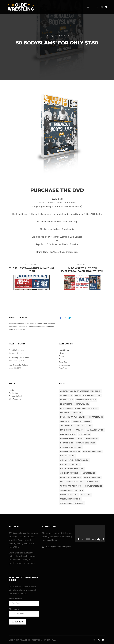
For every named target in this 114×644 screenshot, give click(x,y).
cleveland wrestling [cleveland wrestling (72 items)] (86, 400)
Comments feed (15, 396)
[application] (90, 534)
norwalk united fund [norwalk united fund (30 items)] (70, 452)
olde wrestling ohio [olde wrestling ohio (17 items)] (70, 464)
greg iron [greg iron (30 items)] (77, 413)
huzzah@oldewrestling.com (57, 547)
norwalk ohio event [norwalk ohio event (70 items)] (86, 443)
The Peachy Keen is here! (19, 358)
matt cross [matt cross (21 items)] (84, 434)
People (62, 356)
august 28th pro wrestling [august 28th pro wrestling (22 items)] (88, 396)
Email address (16, 599)
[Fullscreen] (102, 539)
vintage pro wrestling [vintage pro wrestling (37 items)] (71, 486)
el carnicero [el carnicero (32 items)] (66, 404)
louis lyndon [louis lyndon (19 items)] (66, 430)
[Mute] (99, 539)
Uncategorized (64, 365)
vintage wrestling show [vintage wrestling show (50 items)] (72, 490)
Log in (11, 390)
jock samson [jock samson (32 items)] (66, 426)
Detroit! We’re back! (17, 350)
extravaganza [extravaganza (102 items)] (82, 404)
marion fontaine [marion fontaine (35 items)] (68, 434)
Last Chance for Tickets (18, 365)
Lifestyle (62, 353)
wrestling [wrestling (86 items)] (86, 495)
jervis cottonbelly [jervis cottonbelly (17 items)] (81, 421)
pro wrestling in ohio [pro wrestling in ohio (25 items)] (70, 477)
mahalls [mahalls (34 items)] (79, 430)
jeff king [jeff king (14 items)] (64, 421)
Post (61, 359)
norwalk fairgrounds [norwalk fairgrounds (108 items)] (88, 439)
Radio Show (63, 362)
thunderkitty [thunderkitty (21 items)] (92, 482)
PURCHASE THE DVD (57, 190)
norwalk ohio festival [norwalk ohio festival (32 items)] (71, 447)
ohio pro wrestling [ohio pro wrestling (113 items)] (92, 452)
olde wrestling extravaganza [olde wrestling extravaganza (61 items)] (74, 460)
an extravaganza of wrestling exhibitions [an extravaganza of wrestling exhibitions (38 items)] (80, 391)
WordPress (63, 368)
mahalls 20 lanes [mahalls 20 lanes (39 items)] (95, 430)
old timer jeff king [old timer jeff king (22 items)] (69, 473)
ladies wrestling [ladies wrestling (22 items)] (84, 426)
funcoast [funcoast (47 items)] (65, 413)
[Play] (79, 539)
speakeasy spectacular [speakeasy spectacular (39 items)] (71, 482)
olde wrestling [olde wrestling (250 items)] (67, 456)
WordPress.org (15, 399)
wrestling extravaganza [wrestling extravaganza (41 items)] (72, 503)
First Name (14, 609)
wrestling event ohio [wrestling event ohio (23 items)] (70, 499)
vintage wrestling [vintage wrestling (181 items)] (93, 486)
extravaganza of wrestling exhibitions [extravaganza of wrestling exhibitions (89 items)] (79, 408)
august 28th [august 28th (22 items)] (66, 396)
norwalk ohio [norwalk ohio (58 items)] (67, 443)
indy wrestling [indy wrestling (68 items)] (96, 417)
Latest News (64, 350)
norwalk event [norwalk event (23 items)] (67, 439)
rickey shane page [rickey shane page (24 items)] (93, 477)
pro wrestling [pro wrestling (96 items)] (88, 473)
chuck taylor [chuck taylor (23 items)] (66, 400)
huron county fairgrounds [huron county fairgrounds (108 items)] (73, 417)
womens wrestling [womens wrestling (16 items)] (69, 495)
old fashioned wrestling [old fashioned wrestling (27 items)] (72, 469)
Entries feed (14, 393)
